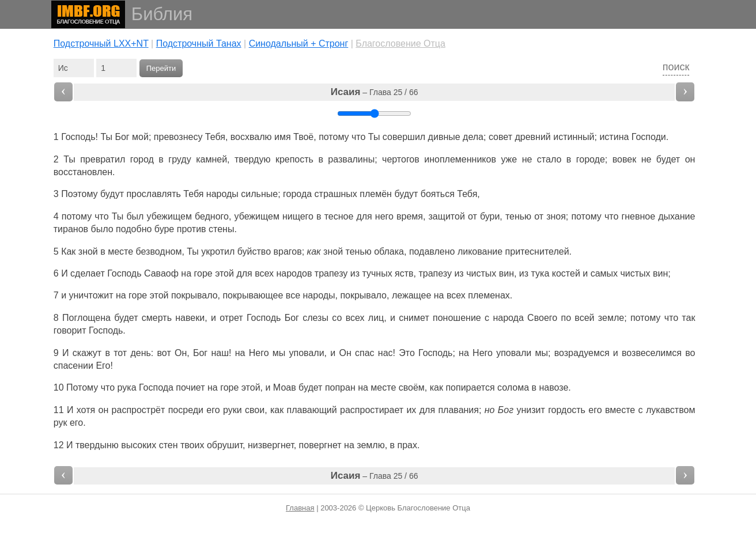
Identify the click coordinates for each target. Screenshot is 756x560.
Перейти (161, 68)
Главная (300, 508)
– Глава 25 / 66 (375, 92)
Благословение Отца (400, 43)
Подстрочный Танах (199, 43)
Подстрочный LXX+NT (101, 43)
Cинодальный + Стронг (299, 43)
